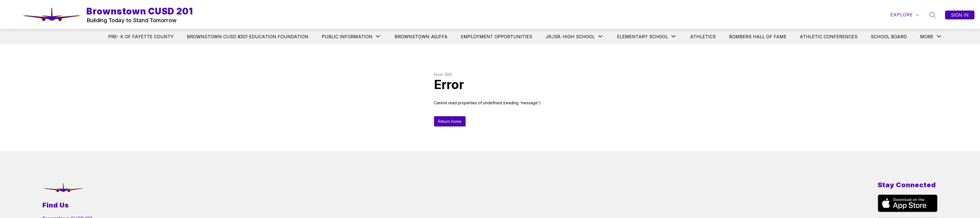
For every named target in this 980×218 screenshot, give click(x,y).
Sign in (960, 15)
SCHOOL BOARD (889, 37)
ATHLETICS (703, 37)
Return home (450, 121)
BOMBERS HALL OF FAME (758, 37)
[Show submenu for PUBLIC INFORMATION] (347, 37)
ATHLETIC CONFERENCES (829, 37)
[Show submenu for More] (927, 37)
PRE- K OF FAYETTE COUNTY (141, 37)
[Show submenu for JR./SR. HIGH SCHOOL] (570, 37)
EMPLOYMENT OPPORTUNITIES (497, 37)
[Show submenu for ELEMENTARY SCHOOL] (643, 37)
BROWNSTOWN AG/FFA (421, 37)
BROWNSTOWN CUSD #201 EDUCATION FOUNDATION (248, 37)
